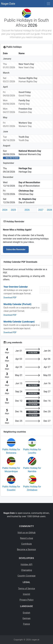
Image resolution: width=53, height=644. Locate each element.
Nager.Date (8, 4)
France (26, 624)
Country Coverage (26, 576)
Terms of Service (27, 589)
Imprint (26, 594)
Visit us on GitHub (27, 533)
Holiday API (26, 564)
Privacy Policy (26, 600)
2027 (41, 210)
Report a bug (26, 538)
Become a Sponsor (26, 549)
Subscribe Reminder (16, 249)
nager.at (35, 640)
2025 (13, 210)
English (27, 613)
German (26, 618)
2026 (27, 210)
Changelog (26, 570)
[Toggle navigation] (48, 4)
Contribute (26, 544)
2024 (5, 210)
